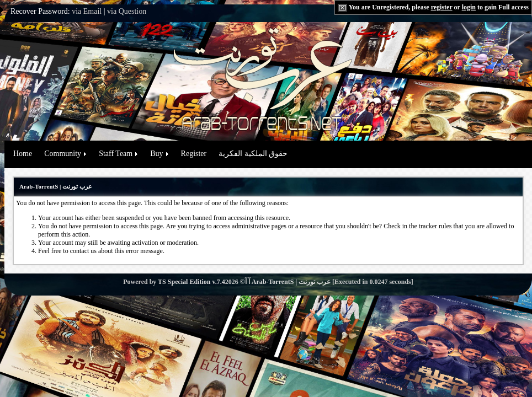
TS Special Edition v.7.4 (191, 282)
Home (23, 154)
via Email (87, 11)
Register (194, 154)
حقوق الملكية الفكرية (253, 154)
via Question (127, 11)
